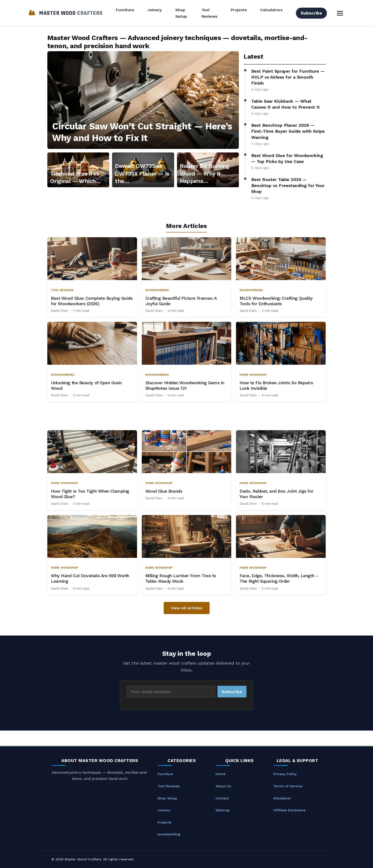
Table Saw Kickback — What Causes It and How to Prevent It (285, 104)
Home (221, 774)
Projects (239, 10)
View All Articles (187, 608)
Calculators (271, 10)
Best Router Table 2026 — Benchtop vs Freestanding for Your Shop (288, 185)
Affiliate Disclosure (289, 810)
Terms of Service (288, 786)
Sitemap (223, 810)
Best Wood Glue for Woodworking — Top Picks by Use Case (287, 158)
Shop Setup (181, 13)
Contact (222, 798)
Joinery (155, 10)
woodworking (169, 834)
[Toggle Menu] (340, 13)
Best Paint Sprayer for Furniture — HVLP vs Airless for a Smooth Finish (288, 77)
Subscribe (311, 13)
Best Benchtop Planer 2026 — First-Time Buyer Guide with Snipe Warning (288, 131)
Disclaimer (282, 798)
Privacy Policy (285, 774)
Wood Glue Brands (164, 491)
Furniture (125, 10)
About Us (223, 786)
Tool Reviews (209, 13)
